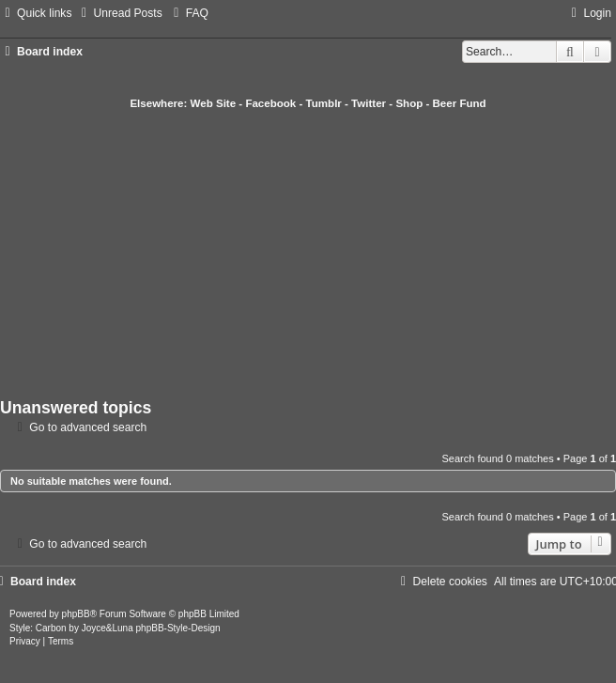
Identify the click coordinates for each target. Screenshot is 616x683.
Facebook (270, 103)
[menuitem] (119, 13)
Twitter (369, 103)
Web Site (214, 103)
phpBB (76, 614)
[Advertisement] (308, 252)
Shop (409, 103)
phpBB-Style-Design (178, 628)
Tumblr (324, 103)
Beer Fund (460, 103)
